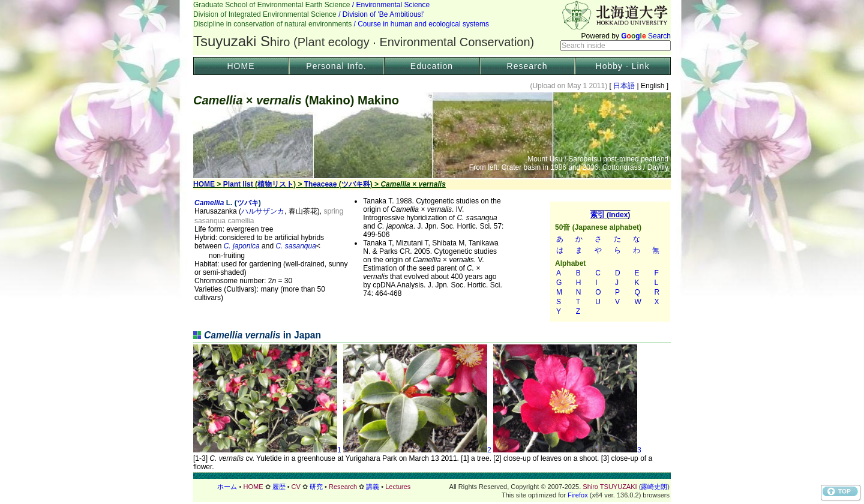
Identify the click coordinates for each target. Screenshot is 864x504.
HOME (241, 66)
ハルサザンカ (263, 211)
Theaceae (321, 184)
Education (432, 66)
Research (527, 66)
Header (432, 28)
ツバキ (248, 203)
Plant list (238, 184)
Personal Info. (336, 66)
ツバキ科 (356, 184)
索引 (610, 262)
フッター (432, 487)
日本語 (624, 86)
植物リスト (275, 184)
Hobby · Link (623, 66)
